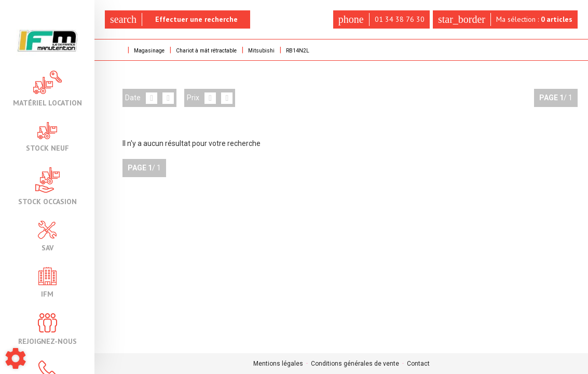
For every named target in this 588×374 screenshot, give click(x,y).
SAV (47, 236)
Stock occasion (47, 186)
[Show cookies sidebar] (16, 358)
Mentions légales (278, 364)
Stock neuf (47, 137)
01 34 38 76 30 (377, 19)
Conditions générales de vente (355, 364)
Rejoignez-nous (47, 329)
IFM (47, 282)
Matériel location (47, 89)
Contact (418, 364)
